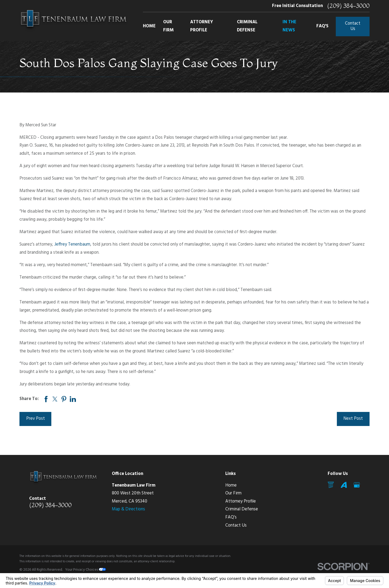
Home (231, 485)
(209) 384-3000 (348, 6)
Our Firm (233, 493)
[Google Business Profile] (357, 485)
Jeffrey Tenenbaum (72, 245)
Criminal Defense (242, 509)
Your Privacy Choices (85, 570)
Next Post (353, 419)
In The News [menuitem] (289, 26)
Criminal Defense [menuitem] (247, 26)
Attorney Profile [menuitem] (202, 26)
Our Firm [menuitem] (168, 26)
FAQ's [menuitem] (322, 26)
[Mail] (331, 485)
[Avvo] (344, 485)
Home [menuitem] (149, 26)
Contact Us (353, 26)
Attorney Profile (241, 501)
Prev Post (36, 419)
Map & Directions (128, 509)
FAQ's (231, 517)
